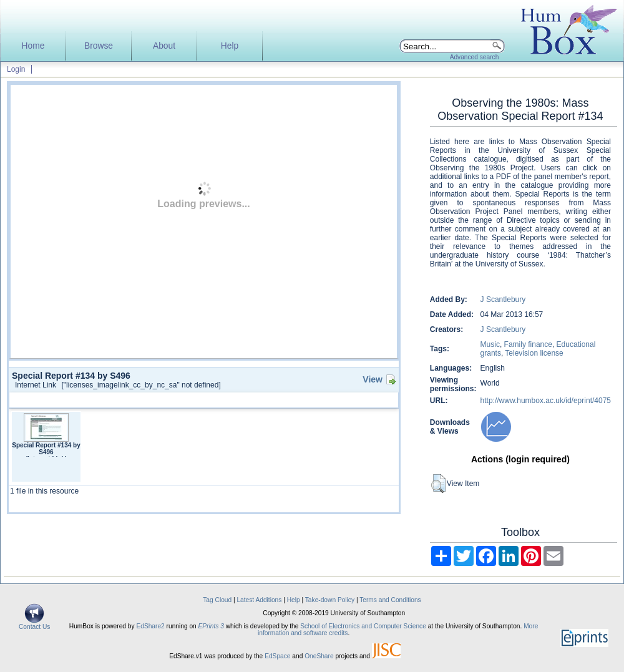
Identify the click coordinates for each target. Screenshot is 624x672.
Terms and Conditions (390, 600)
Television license (534, 353)
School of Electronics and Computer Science (363, 626)
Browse (99, 46)
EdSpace (277, 656)
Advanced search (475, 57)
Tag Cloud (217, 600)
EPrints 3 (211, 626)
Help (230, 46)
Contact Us (34, 624)
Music (490, 344)
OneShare (319, 656)
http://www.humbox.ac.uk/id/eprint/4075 (546, 401)
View (373, 379)
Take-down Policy (330, 600)
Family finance (528, 344)
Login (16, 69)
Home (33, 46)
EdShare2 (150, 626)
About (164, 46)
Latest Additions (259, 600)
